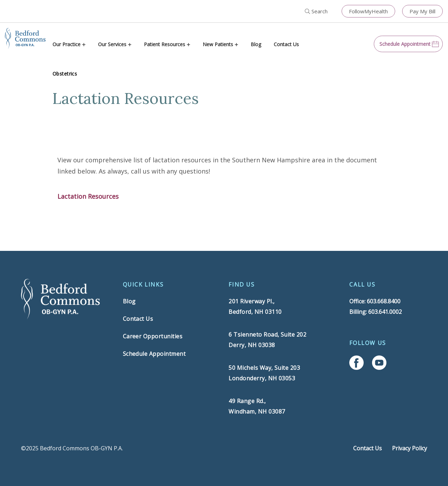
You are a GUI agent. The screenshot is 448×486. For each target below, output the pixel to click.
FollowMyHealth (368, 11)
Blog (256, 44)
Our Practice (66, 44)
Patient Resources (164, 44)
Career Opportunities (153, 336)
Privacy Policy (409, 448)
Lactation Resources (88, 196)
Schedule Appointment (154, 354)
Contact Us (286, 44)
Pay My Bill (422, 11)
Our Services (112, 44)
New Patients (218, 44)
